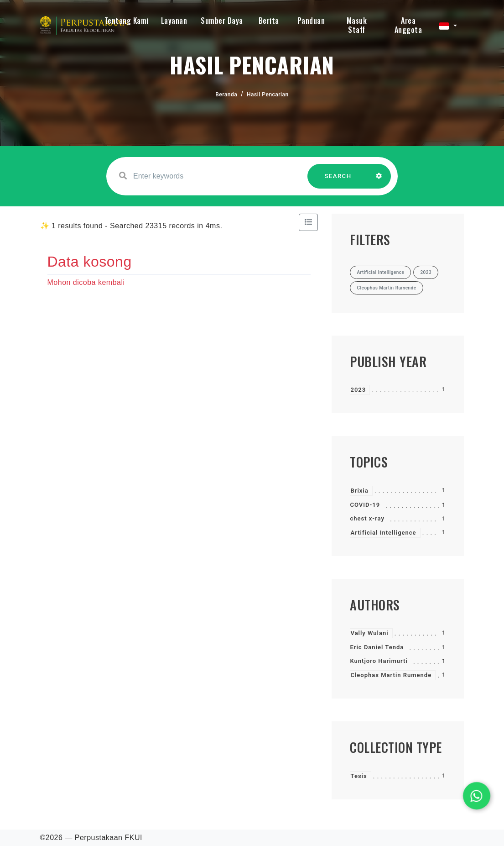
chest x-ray (367, 518)
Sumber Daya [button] (222, 21)
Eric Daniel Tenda (377, 647)
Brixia (359, 491)
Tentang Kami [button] (127, 21)
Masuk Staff (357, 25)
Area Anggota (408, 25)
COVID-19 (365, 505)
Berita (269, 21)
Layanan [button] (174, 21)
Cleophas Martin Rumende (391, 675)
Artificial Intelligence (383, 533)
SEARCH (338, 181)
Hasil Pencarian (268, 95)
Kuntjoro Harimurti (379, 661)
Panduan (311, 21)
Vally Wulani (369, 633)
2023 (358, 390)
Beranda (226, 95)
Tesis (359, 776)
